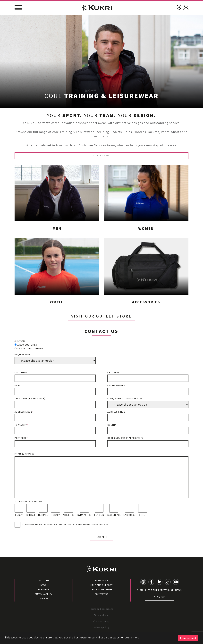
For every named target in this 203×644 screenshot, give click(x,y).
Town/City (55, 429)
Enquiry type (55, 359)
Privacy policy (101, 627)
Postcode (55, 442)
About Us (44, 580)
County (148, 429)
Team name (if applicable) (55, 402)
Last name (148, 376)
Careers (44, 599)
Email (55, 389)
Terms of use (102, 615)
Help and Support (102, 585)
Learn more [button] (132, 638)
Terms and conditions (101, 609)
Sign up (160, 597)
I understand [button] (188, 638)
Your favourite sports (29, 502)
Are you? (20, 341)
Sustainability (44, 594)
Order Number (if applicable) (148, 442)
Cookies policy (102, 621)
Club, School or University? (148, 402)
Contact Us (102, 156)
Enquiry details (101, 475)
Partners (44, 589)
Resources (102, 580)
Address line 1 (55, 416)
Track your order (102, 589)
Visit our (101, 316)
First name (55, 376)
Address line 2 (148, 416)
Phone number (148, 389)
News (44, 585)
